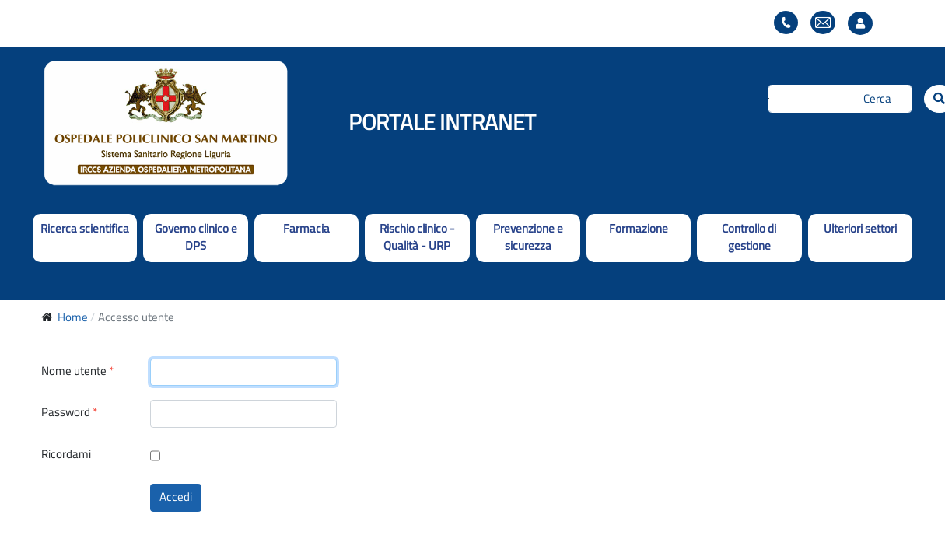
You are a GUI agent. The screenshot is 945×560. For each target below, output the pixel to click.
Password (69, 413)
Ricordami (66, 454)
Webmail (823, 23)
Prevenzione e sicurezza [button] (528, 237)
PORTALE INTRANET (442, 122)
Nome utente (77, 371)
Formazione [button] (639, 228)
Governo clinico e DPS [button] (196, 237)
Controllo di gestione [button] (749, 237)
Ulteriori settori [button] (860, 228)
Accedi (176, 497)
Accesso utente (864, 24)
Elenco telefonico (786, 23)
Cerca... (769, 98)
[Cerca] (840, 99)
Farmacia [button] (306, 228)
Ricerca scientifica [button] (85, 228)
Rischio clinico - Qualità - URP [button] (417, 237)
